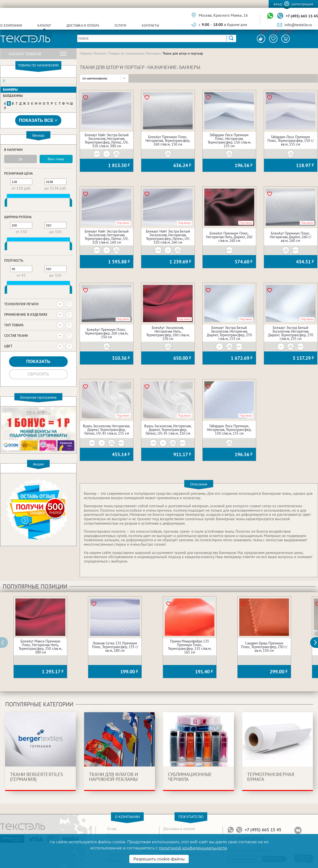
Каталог (44, 25)
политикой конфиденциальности (193, 848)
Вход (278, 4)
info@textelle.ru (298, 25)
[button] (317, 643)
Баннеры (10, 90)
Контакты (150, 25)
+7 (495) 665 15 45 (302, 16)
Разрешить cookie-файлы (159, 859)
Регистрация (302, 4)
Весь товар (56, 159)
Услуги (120, 25)
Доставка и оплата (83, 25)
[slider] (6, 203)
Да (21, 159)
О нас (112, 829)
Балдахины (13, 96)
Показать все (38, 120)
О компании (11, 25)
